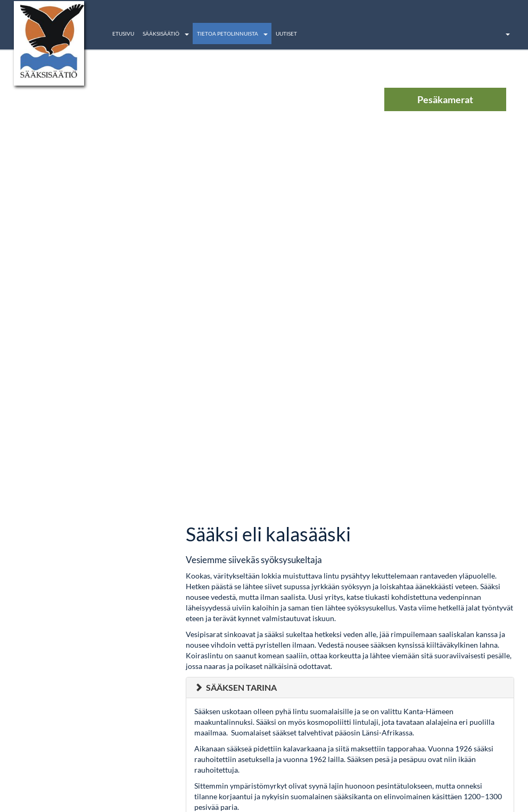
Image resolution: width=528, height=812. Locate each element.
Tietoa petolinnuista (228, 34)
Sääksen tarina (241, 687)
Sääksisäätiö (161, 34)
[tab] (350, 688)
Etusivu (123, 34)
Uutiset (286, 34)
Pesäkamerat (445, 99)
